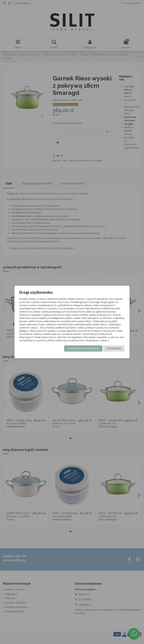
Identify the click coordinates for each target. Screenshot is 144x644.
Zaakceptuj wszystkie (83, 351)
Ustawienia (114, 351)
